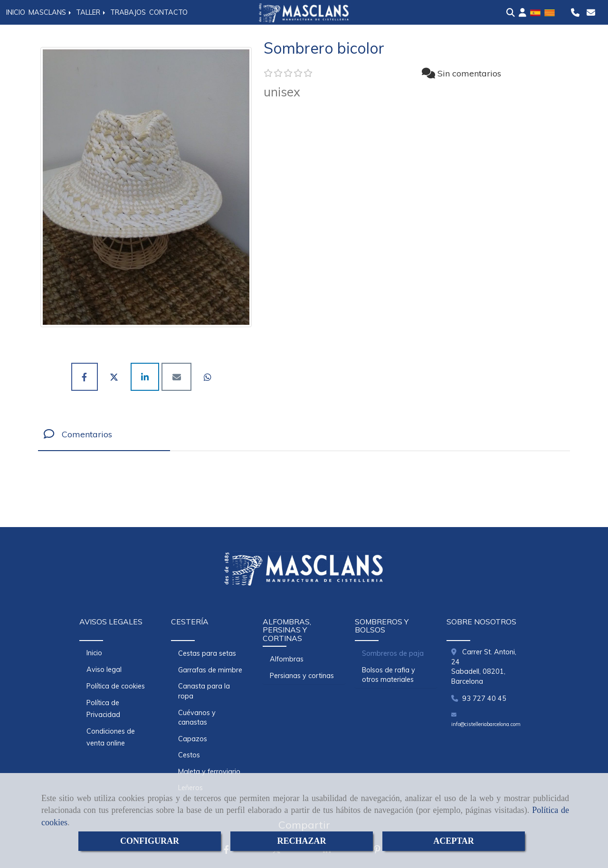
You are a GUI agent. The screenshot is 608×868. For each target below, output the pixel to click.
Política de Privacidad (103, 709)
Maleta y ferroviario (209, 772)
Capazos (193, 739)
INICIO (16, 12)
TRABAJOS (128, 12)
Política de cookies (116, 686)
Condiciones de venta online (111, 737)
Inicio (94, 653)
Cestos (189, 755)
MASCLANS (51, 12)
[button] (522, 13)
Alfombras (287, 659)
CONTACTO (168, 12)
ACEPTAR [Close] (454, 841)
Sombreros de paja (393, 653)
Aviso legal (104, 670)
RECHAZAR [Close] (301, 841)
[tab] (104, 434)
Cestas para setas (207, 653)
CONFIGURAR (150, 841)
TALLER (91, 12)
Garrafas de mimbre (210, 670)
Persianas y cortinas (302, 676)
